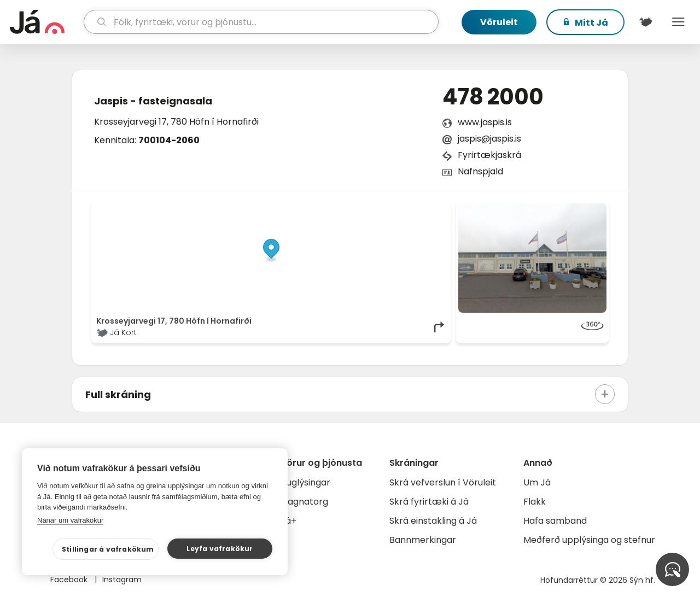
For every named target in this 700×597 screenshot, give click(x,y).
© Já (333, 209)
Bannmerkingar (423, 540)
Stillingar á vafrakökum (108, 549)
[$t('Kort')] (645, 22)
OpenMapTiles (425, 209)
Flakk (535, 502)
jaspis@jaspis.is (489, 139)
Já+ (288, 521)
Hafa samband (555, 521)
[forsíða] (45, 22)
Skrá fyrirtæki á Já (429, 502)
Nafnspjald (480, 171)
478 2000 (493, 97)
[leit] (261, 22)
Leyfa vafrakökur (220, 549)
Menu (678, 22)
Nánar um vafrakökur (70, 520)
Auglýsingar (305, 482)
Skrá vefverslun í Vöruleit (443, 482)
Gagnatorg (304, 502)
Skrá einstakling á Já (433, 521)
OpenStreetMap (372, 209)
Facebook (70, 580)
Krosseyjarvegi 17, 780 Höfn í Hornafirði (176, 122)
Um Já (537, 482)
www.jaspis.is (485, 122)
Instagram (122, 580)
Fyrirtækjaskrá (489, 155)
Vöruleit (499, 22)
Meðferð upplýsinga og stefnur (589, 540)
